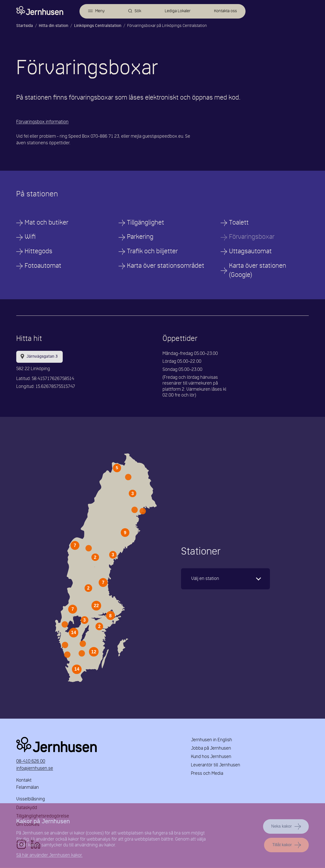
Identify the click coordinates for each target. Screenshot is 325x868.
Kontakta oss (225, 11)
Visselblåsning (31, 800)
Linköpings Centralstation (98, 26)
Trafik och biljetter (152, 252)
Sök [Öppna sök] (138, 11)
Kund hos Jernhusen (211, 757)
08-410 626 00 (31, 762)
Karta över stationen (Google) (258, 271)
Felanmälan (28, 788)
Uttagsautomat (250, 252)
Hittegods (38, 252)
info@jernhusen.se (35, 769)
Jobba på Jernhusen (211, 748)
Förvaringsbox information (42, 122)
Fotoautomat (43, 266)
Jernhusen (97, 745)
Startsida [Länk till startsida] (25, 26)
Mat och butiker (46, 223)
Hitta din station (54, 26)
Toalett (239, 223)
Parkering (140, 237)
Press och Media (207, 774)
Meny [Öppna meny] (100, 11)
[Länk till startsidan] (40, 11)
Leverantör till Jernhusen (216, 766)
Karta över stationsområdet (166, 266)
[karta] (225, 579)
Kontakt (24, 781)
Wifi (30, 237)
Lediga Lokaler (178, 11)
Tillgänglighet (145, 223)
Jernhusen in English (212, 740)
